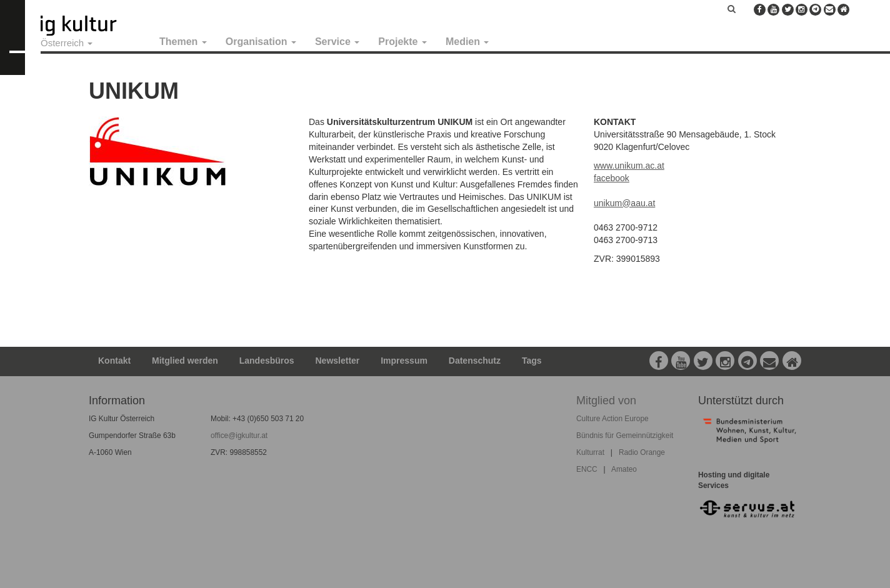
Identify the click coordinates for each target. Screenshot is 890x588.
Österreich (67, 43)
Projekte (402, 42)
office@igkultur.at (239, 436)
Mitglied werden (185, 361)
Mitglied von (606, 401)
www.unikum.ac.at (629, 166)
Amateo (624, 469)
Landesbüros (267, 361)
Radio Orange (642, 452)
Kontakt (114, 361)
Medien (467, 42)
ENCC (587, 469)
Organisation (261, 42)
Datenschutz (475, 361)
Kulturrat (590, 452)
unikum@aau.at (624, 203)
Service (337, 42)
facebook (612, 178)
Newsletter (338, 361)
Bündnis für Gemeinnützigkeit (625, 436)
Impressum (404, 361)
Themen (183, 42)
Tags (532, 361)
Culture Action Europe (612, 419)
